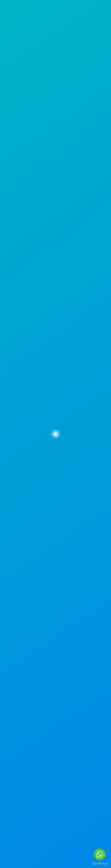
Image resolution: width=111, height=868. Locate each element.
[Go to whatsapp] (100, 854)
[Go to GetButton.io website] (100, 863)
